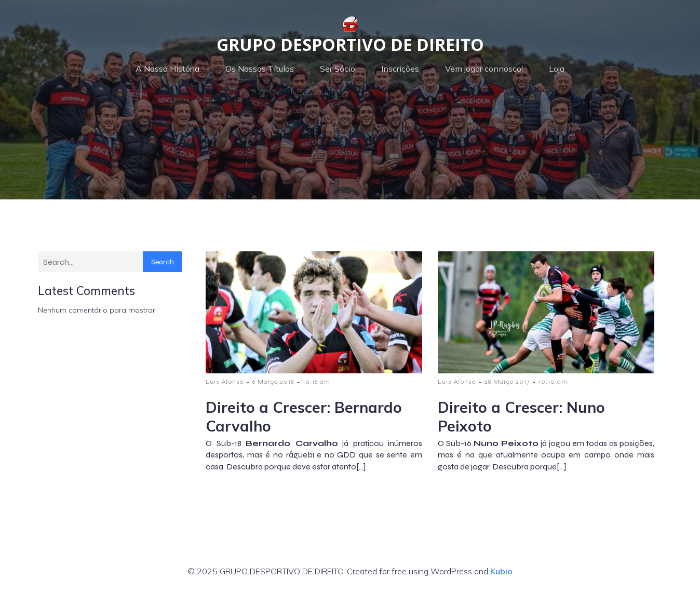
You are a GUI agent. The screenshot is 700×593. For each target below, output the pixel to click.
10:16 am (317, 382)
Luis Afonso (225, 382)
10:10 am (553, 382)
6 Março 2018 (273, 382)
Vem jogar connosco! (484, 69)
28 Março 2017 (507, 382)
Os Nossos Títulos (260, 69)
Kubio (501, 571)
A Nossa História (167, 69)
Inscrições (400, 69)
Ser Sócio (338, 69)
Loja (557, 69)
